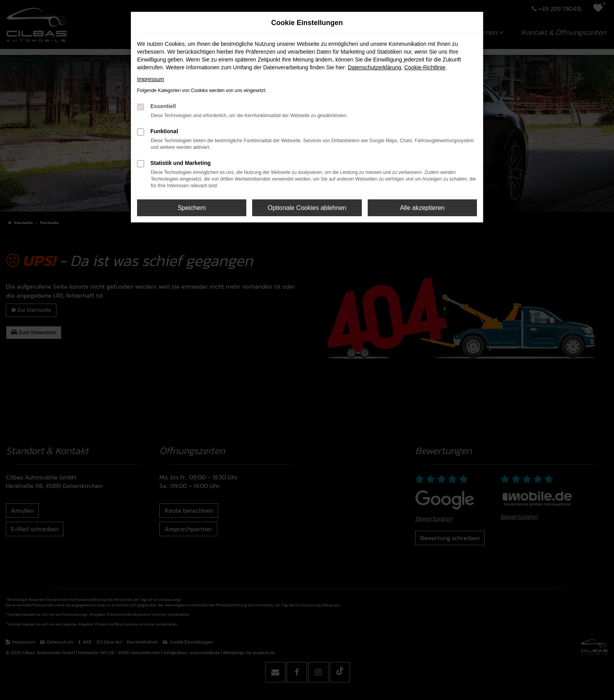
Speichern (192, 208)
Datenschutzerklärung (374, 67)
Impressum (151, 79)
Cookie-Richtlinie (425, 67)
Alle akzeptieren (422, 208)
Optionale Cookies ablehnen (307, 208)
